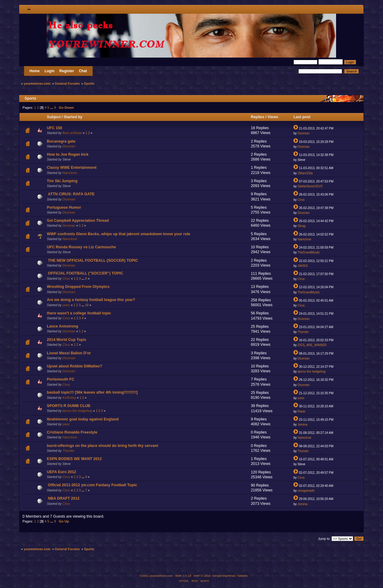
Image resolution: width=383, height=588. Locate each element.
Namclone (70, 173)
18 (87, 305)
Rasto (301, 411)
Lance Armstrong (63, 326)
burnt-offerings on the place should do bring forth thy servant (103, 446)
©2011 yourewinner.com (156, 576)
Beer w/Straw (72, 133)
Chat (83, 71)
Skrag (301, 226)
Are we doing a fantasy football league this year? (91, 300)
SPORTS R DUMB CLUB (69, 406)
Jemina (302, 425)
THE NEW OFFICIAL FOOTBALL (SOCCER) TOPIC (93, 260)
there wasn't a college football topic (79, 313)
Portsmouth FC (61, 379)
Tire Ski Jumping (62, 181)
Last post (302, 117)
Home (35, 71)
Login (50, 71)
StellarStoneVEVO (310, 186)
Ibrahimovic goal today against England (83, 419)
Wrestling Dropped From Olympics (78, 287)
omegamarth (306, 491)
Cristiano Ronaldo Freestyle (72, 432)
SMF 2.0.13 (183, 576)
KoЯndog (69, 398)
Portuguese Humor (64, 207)
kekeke (243, 576)
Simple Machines (224, 576)
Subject (54, 117)
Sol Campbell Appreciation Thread (78, 221)
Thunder (303, 332)
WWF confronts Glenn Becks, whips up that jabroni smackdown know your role (119, 234)
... (52, 108)
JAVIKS (303, 266)
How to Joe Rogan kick (68, 154)
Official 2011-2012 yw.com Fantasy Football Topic (92, 485)
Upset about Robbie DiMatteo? (75, 366)
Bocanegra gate (61, 141)
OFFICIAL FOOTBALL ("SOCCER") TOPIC (85, 273)
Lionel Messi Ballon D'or (69, 353)
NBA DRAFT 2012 (64, 498)
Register (67, 71)
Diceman (303, 133)
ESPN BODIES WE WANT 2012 (74, 459)
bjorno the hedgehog (311, 372)
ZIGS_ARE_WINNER (312, 345)
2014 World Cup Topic (67, 340)
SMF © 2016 (202, 576)
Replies (257, 117)
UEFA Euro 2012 (62, 472)
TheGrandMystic (309, 252)
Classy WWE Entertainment (72, 168)
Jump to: (324, 539)
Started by (73, 117)
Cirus (301, 200)
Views (273, 117)
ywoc (66, 305)
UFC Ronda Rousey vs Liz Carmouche (82, 247)
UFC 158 (55, 128)
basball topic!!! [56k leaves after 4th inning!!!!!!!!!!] (92, 392)
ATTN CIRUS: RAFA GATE (71, 194)
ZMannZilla (305, 173)
